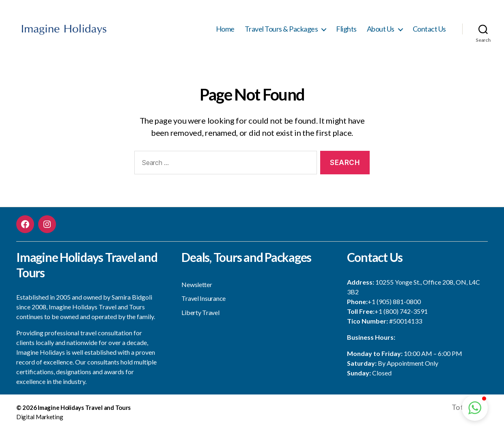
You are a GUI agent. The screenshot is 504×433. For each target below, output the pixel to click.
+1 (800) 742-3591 (401, 315)
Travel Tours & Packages (281, 31)
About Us (381, 31)
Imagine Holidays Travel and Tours (84, 411)
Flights (346, 31)
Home (225, 31)
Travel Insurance (204, 302)
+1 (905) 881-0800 (394, 305)
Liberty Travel (200, 316)
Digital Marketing (40, 420)
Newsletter (197, 288)
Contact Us (429, 31)
